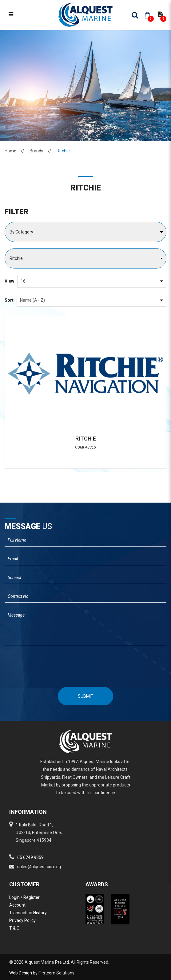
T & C (14, 928)
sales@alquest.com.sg (39, 867)
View (9, 281)
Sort (9, 300)
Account (17, 905)
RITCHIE (86, 439)
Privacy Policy (22, 920)
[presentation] (86, 664)
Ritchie (63, 151)
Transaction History (28, 913)
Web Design (21, 973)
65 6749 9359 (30, 857)
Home (10, 151)
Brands (36, 151)
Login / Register (24, 897)
